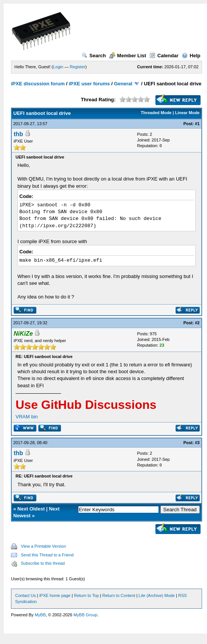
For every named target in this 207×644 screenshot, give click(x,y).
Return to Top (86, 595)
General (123, 84)
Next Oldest (31, 509)
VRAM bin (27, 417)
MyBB (40, 615)
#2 (197, 323)
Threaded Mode (156, 113)
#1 (197, 124)
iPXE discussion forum (38, 84)
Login (58, 67)
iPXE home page (55, 595)
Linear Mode (187, 113)
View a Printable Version (43, 546)
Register (78, 67)
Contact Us (25, 595)
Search (94, 56)
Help (191, 56)
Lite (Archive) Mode (157, 595)
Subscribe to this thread (43, 563)
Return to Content (119, 595)
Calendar (164, 56)
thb (18, 134)
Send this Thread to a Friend (47, 555)
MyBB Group (85, 615)
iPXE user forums (89, 84)
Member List (128, 56)
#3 (197, 443)
